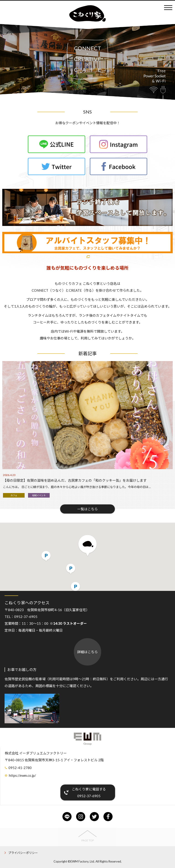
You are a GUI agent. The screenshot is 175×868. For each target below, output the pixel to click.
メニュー (168, 8)
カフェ (14, 495)
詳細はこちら (87, 652)
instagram (81, 817)
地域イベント (39, 495)
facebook (108, 817)
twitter (94, 817)
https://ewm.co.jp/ (22, 775)
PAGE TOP (88, 840)
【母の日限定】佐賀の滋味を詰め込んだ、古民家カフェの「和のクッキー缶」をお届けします (75, 480)
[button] (87, 546)
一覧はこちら (87, 509)
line (67, 817)
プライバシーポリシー (23, 853)
